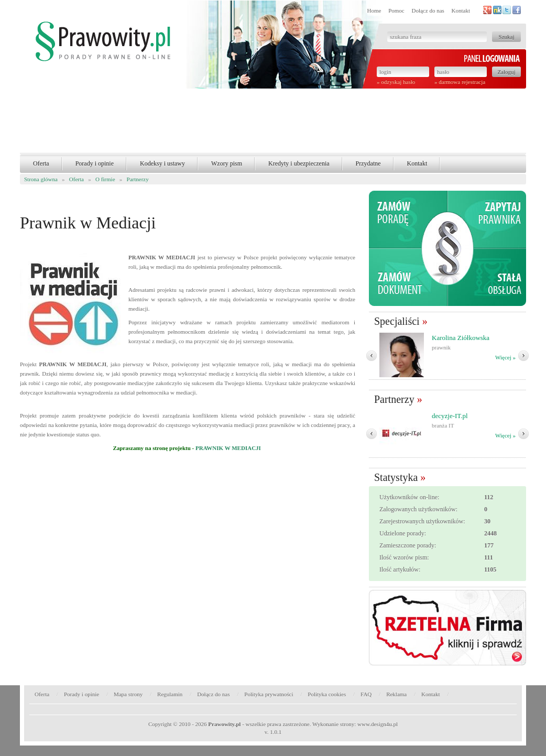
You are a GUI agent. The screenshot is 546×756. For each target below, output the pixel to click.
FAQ (366, 694)
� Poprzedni (372, 356)
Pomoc (396, 10)
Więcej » (505, 357)
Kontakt (461, 10)
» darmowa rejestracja (460, 82)
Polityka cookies (327, 694)
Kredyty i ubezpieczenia (299, 163)
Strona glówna (41, 179)
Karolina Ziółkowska (461, 338)
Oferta (41, 163)
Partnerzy (138, 179)
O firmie (105, 179)
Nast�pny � (523, 356)
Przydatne (368, 163)
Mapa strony (128, 694)
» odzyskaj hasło (396, 82)
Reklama (396, 694)
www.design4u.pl (378, 724)
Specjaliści (397, 321)
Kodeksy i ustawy (162, 163)
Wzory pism (227, 163)
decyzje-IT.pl (450, 416)
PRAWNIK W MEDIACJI (228, 448)
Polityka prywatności (269, 694)
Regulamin (170, 694)
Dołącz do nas (428, 10)
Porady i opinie (95, 163)
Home (374, 10)
